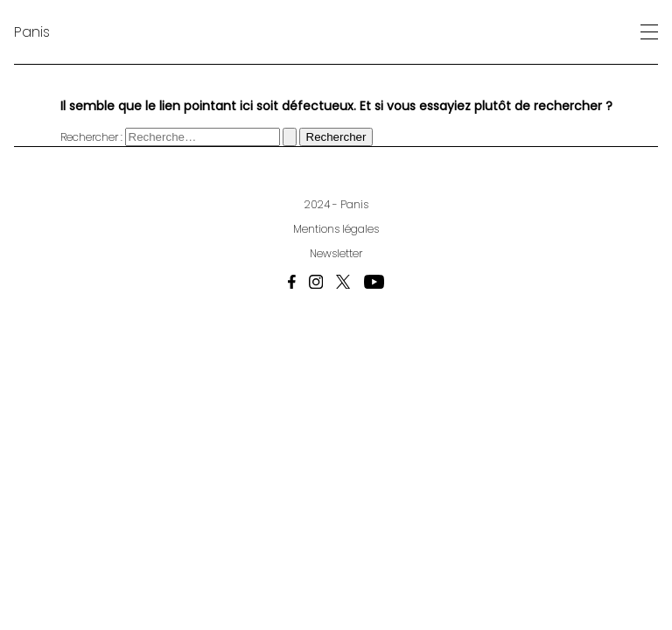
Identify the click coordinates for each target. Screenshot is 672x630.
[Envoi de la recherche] (290, 137)
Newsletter (336, 253)
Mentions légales (336, 229)
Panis (32, 32)
